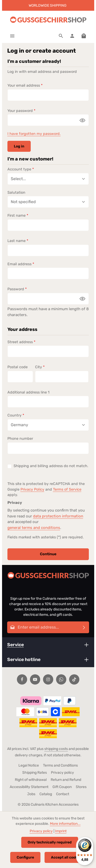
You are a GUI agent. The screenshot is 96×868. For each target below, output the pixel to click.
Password (17, 289)
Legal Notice (29, 765)
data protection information (58, 516)
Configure (25, 857)
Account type (21, 169)
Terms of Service (67, 489)
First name (18, 216)
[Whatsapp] (61, 679)
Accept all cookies (67, 857)
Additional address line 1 (28, 392)
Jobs (31, 794)
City (40, 367)
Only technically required (50, 842)
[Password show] (82, 120)
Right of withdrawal (31, 780)
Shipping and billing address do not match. (51, 466)
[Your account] (72, 36)
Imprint (61, 831)
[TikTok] (74, 679)
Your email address (25, 85)
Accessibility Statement (29, 787)
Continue (48, 554)
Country (16, 415)
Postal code (18, 367)
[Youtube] (35, 679)
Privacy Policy (32, 489)
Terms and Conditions (60, 765)
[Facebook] (22, 679)
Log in (19, 146)
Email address (21, 264)
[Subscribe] (84, 627)
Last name (18, 241)
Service (15, 645)
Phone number (20, 439)
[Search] (61, 36)
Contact (63, 794)
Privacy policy (62, 773)
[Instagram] (48, 679)
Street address (21, 342)
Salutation (16, 193)
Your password (21, 111)
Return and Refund (66, 780)
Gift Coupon (62, 787)
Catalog (46, 794)
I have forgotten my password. (34, 134)
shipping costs (56, 749)
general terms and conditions (34, 528)
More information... (65, 824)
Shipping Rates (35, 773)
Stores (81, 787)
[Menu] (12, 36)
